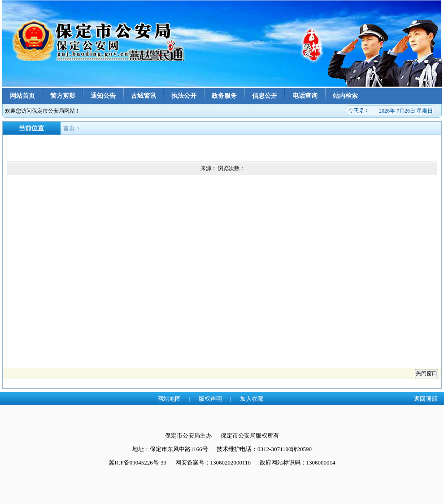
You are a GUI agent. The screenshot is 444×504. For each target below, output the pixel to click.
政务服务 (224, 96)
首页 (69, 128)
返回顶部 (426, 399)
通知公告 (103, 96)
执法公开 (184, 96)
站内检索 (345, 96)
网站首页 (22, 96)
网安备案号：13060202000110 (213, 462)
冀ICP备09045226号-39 (137, 462)
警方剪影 (63, 96)
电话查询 (305, 96)
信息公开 (265, 96)
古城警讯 (144, 96)
